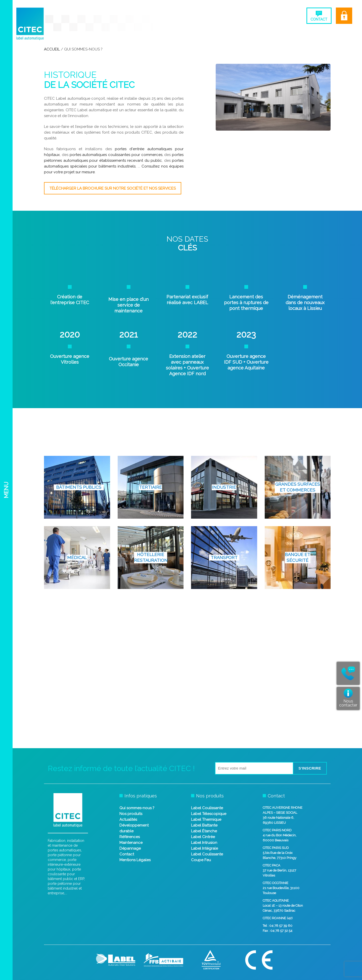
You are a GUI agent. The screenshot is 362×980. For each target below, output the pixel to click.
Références (130, 837)
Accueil (52, 49)
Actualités (128, 820)
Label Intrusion (204, 843)
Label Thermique (206, 820)
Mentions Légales (135, 860)
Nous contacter (348, 703)
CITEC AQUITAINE (276, 901)
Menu (6, 490)
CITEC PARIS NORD (277, 830)
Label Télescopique (209, 814)
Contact (127, 854)
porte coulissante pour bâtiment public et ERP (66, 874)
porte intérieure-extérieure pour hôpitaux (64, 864)
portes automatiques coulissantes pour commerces (116, 155)
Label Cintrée (203, 837)
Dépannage (130, 848)
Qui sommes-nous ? (137, 808)
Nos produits (131, 814)
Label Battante (204, 825)
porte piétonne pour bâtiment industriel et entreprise (65, 888)
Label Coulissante (207, 808)
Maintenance (131, 843)
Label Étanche (204, 831)
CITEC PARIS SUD (276, 848)
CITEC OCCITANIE (276, 883)
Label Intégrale (205, 848)
